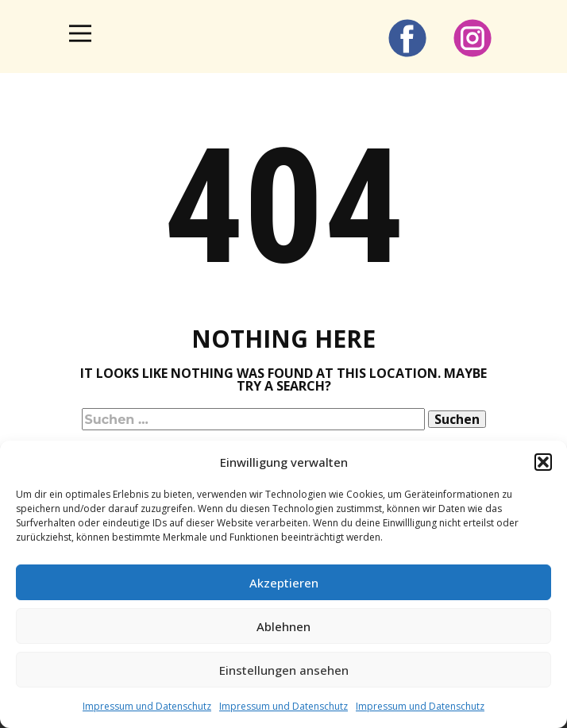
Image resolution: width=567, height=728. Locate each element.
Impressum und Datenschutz (147, 706)
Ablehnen (283, 626)
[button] (543, 462)
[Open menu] (80, 33)
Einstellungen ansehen (284, 670)
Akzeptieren (284, 583)
